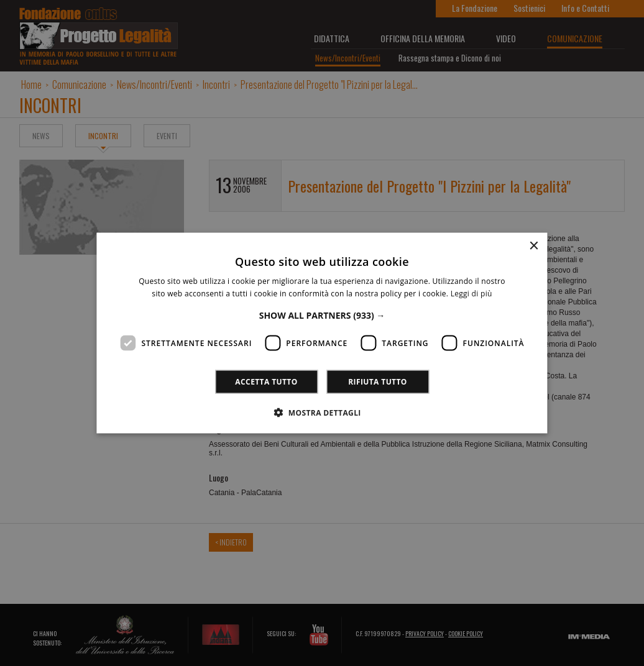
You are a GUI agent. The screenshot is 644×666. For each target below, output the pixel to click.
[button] (322, 315)
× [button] (534, 246)
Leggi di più (471, 294)
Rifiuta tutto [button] (378, 381)
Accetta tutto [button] (266, 381)
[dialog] (322, 333)
